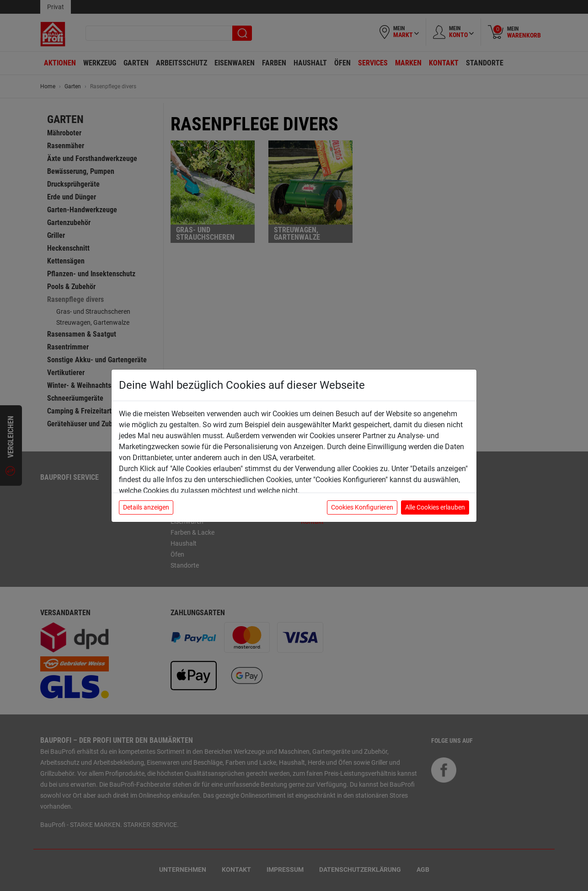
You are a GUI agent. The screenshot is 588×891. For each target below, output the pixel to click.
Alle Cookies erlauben (435, 507)
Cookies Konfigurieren (362, 507)
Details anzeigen (146, 507)
